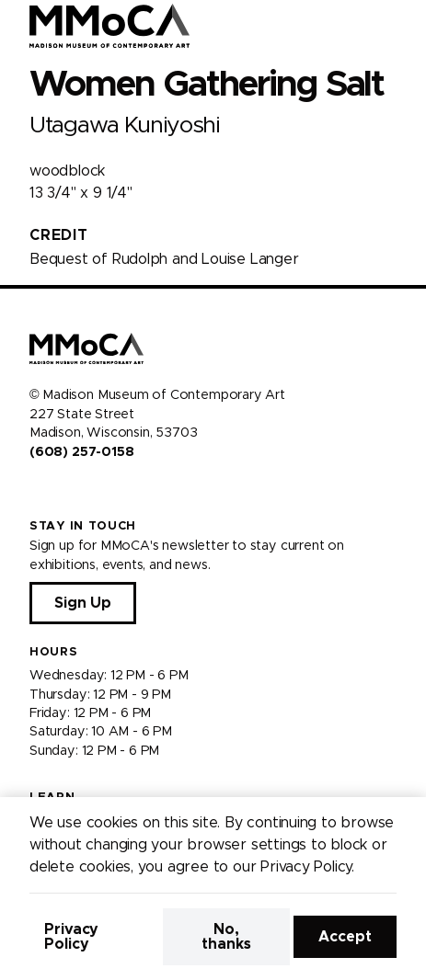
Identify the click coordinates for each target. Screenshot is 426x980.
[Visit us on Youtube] (81, 491)
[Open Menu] (401, 26)
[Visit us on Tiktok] (103, 491)
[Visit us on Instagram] (59, 491)
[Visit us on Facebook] (37, 491)
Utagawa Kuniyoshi (125, 125)
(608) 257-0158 (81, 452)
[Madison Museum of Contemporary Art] (110, 26)
